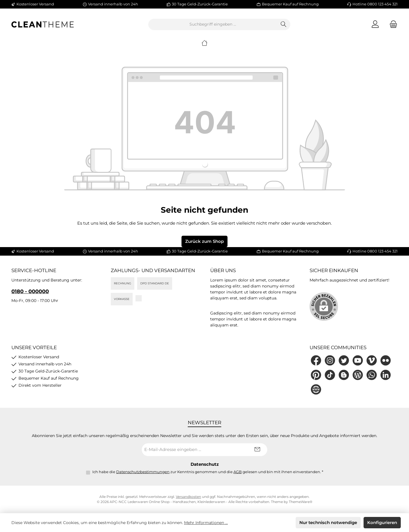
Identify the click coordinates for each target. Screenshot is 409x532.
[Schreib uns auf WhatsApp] (372, 375)
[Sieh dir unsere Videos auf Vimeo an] (372, 360)
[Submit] (257, 450)
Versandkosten (188, 497)
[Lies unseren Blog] (358, 375)
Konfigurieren (382, 522)
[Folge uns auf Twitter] (344, 360)
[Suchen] (284, 24)
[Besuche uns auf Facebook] (316, 360)
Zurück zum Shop (204, 241)
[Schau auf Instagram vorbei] (330, 360)
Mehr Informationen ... (206, 523)
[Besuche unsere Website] (316, 389)
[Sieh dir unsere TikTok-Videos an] (330, 375)
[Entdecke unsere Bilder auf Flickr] (386, 360)
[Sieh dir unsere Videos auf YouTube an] (358, 360)
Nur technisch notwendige (328, 522)
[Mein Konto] (375, 24)
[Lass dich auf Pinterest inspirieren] (316, 375)
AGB (238, 472)
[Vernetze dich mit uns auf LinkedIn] (386, 375)
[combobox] (213, 24)
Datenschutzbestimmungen (143, 472)
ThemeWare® (301, 502)
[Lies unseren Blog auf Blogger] (344, 375)
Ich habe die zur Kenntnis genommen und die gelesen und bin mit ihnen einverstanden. (208, 472)
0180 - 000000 (30, 291)
